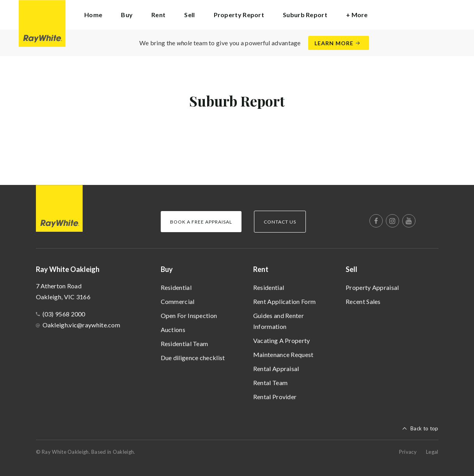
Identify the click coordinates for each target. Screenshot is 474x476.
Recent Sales (363, 301)
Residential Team (185, 344)
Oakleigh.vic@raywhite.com (82, 325)
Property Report (239, 15)
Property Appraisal (372, 287)
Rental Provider (275, 397)
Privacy (408, 452)
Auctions (173, 329)
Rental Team (270, 383)
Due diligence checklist (193, 358)
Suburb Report (305, 15)
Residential (176, 287)
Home (93, 15)
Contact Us (280, 222)
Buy (167, 269)
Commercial (178, 301)
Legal (432, 452)
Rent (261, 269)
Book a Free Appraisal (201, 222)
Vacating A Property (282, 340)
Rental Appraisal (276, 369)
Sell (352, 269)
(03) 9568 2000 (64, 314)
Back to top (424, 428)
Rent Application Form (284, 301)
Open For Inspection (189, 315)
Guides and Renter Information (279, 321)
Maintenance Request (283, 354)
